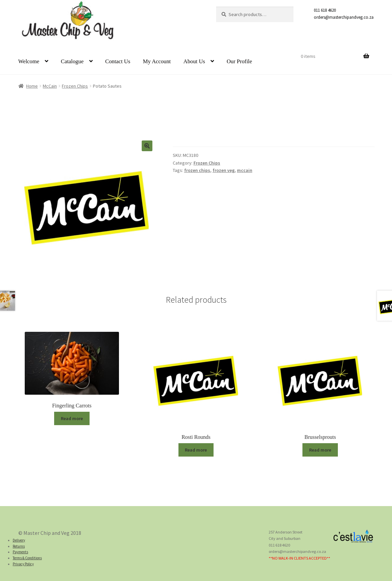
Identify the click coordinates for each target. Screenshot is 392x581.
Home (32, 86)
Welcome (29, 61)
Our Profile (239, 61)
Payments (20, 552)
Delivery (19, 540)
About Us (194, 61)
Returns (19, 546)
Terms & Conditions (27, 558)
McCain (50, 86)
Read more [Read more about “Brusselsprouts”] (320, 450)
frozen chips (197, 170)
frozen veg (224, 170)
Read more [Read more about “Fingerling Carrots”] (72, 418)
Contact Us (118, 61)
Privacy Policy (23, 564)
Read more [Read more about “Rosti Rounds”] (196, 450)
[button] (147, 146)
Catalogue (72, 61)
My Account (157, 61)
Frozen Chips (75, 86)
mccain (245, 170)
